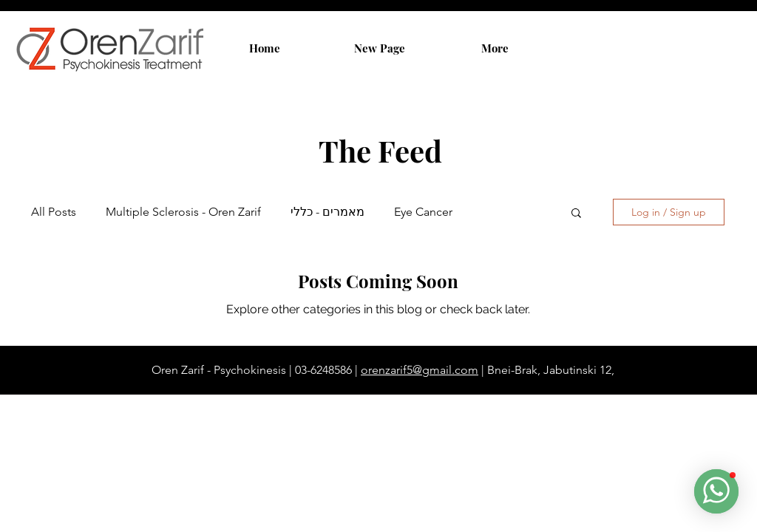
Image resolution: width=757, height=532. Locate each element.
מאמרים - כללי (327, 212)
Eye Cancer (423, 212)
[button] (576, 214)
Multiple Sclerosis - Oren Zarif (183, 212)
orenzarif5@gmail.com (420, 370)
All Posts (54, 212)
